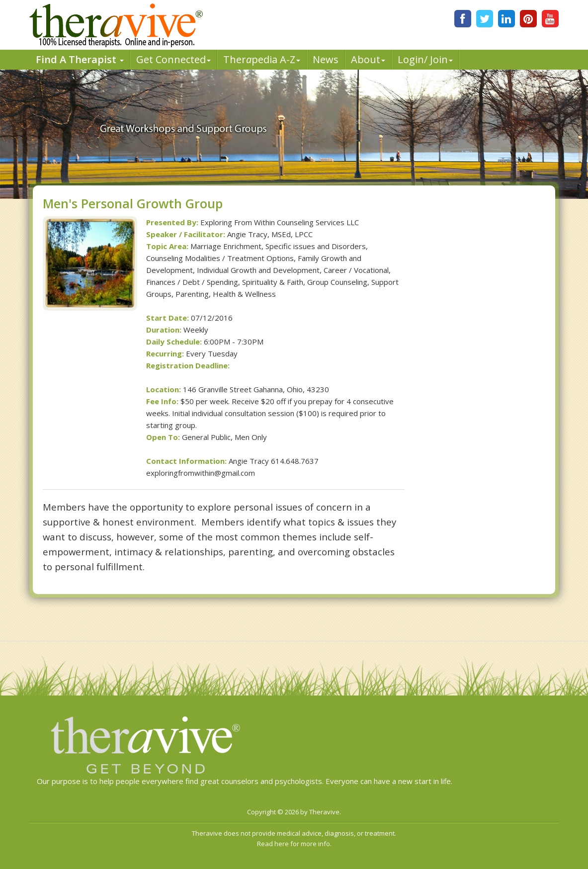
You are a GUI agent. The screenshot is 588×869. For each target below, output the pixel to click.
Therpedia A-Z (262, 59)
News (326, 59)
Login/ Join (425, 59)
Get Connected (173, 59)
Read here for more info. (294, 844)
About (368, 59)
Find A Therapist (80, 59)
